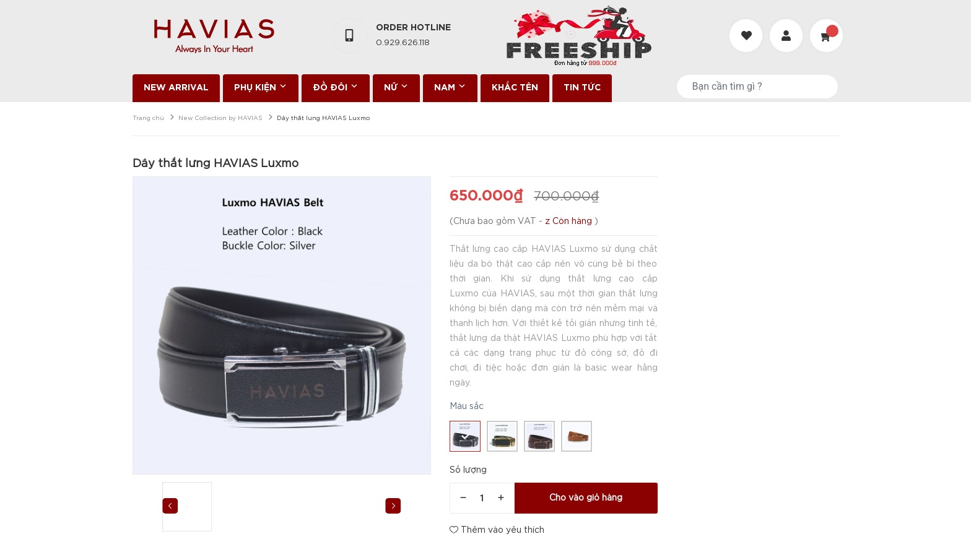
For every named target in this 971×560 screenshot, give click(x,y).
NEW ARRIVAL (176, 88)
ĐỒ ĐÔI (336, 87)
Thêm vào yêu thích (497, 530)
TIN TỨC (582, 88)
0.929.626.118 (403, 43)
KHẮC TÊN (515, 88)
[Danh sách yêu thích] (747, 24)
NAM (450, 87)
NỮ (396, 87)
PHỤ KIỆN (261, 87)
